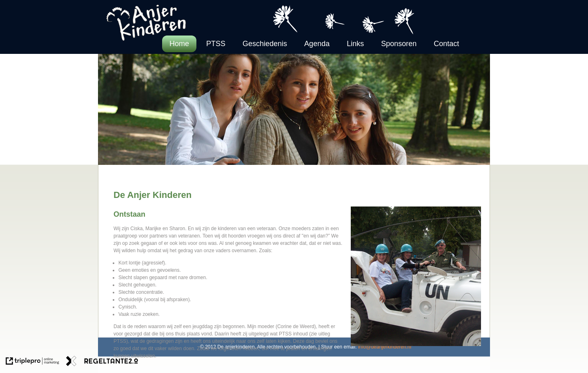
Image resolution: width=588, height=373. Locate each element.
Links (355, 44)
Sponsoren (399, 44)
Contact (446, 44)
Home (179, 44)
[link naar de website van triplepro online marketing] (32, 362)
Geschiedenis (265, 44)
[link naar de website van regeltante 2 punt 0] (102, 362)
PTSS (216, 44)
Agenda (317, 44)
